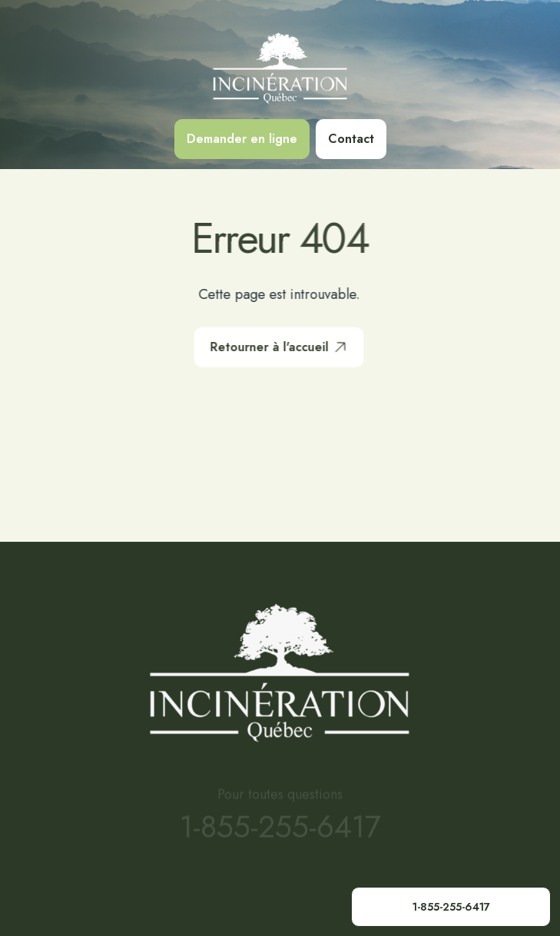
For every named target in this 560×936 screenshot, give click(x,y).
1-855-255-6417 (451, 907)
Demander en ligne (242, 139)
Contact (351, 139)
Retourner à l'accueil (279, 348)
